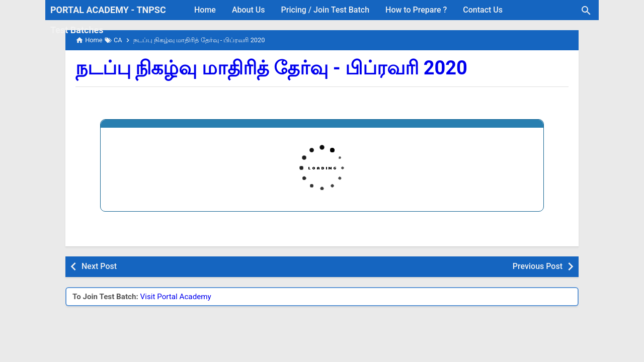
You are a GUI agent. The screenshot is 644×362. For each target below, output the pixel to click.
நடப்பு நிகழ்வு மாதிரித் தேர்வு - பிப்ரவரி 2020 (271, 68)
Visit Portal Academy (176, 297)
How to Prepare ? (416, 10)
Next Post (99, 266)
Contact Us (483, 10)
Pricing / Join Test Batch (326, 10)
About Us (249, 10)
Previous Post (538, 266)
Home (205, 10)
